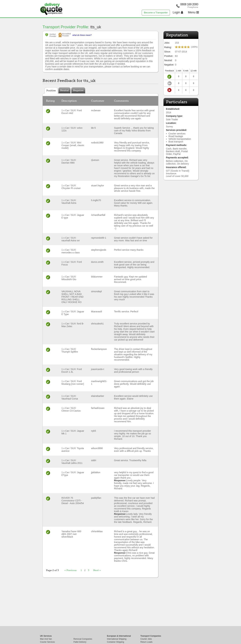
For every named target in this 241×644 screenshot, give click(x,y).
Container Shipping (115, 642)
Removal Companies (83, 639)
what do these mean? (82, 35)
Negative (78, 90)
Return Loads (146, 642)
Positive (51, 90)
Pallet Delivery (80, 642)
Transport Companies (151, 636)
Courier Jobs (146, 639)
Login (178, 12)
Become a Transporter (156, 13)
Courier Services (47, 642)
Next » (97, 570)
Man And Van (46, 639)
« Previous (71, 570)
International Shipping (117, 639)
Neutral (64, 90)
